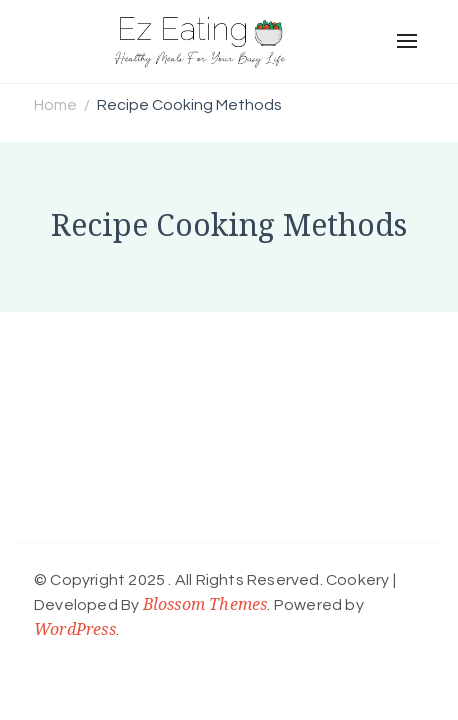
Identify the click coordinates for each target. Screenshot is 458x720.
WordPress (75, 629)
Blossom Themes (205, 604)
